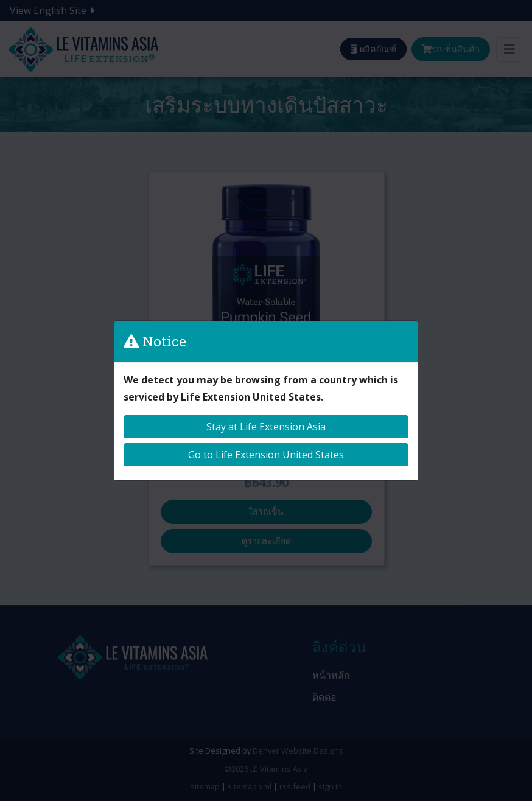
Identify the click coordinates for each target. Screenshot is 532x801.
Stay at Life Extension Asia (266, 427)
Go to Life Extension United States (266, 455)
